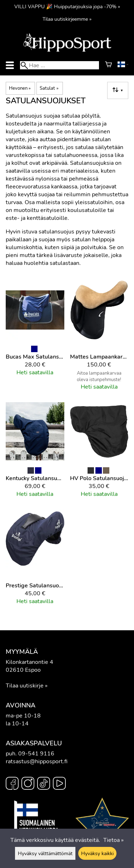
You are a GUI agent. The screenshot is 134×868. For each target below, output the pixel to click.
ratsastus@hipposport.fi (37, 761)
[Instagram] (28, 784)
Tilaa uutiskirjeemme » (67, 19)
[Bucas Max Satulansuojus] (35, 339)
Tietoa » (113, 840)
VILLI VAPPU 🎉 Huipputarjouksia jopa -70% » (67, 6)
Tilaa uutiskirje (25, 686)
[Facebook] (12, 784)
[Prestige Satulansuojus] (35, 560)
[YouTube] (59, 784)
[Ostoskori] (108, 65)
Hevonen (20, 88)
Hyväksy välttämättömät (45, 853)
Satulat (49, 88)
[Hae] (59, 65)
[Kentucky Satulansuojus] (35, 453)
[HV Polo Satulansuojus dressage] (99, 453)
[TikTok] (44, 784)
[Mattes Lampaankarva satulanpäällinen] (99, 339)
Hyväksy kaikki (97, 853)
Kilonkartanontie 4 (29, 662)
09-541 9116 (36, 754)
